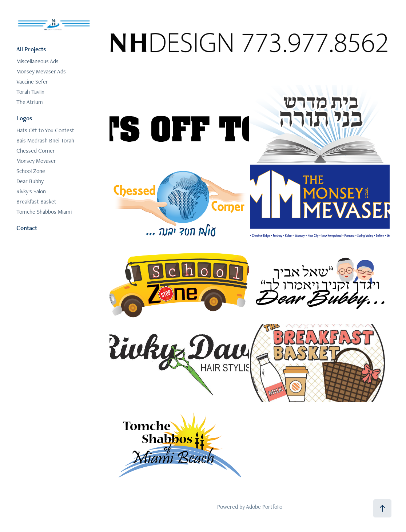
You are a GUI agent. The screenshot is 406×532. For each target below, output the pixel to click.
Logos (24, 118)
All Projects (31, 49)
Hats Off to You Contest (45, 130)
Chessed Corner (36, 151)
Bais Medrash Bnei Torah (45, 140)
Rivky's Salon (31, 191)
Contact (27, 228)
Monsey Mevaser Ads (41, 71)
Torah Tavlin (30, 92)
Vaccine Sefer (32, 82)
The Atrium (30, 102)
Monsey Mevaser (36, 161)
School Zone (31, 171)
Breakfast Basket (36, 201)
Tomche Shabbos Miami (44, 212)
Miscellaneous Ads (37, 61)
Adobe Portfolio (264, 507)
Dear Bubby (30, 181)
